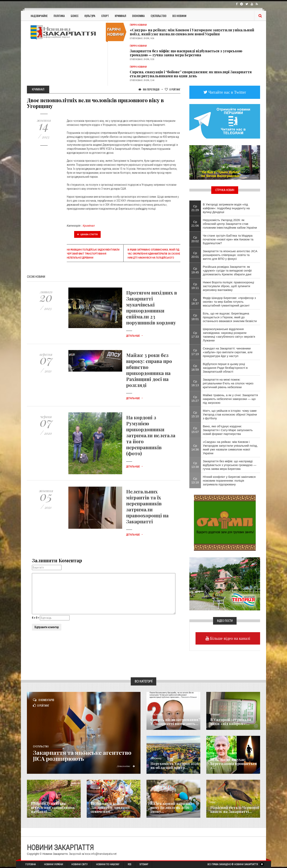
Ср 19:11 (195, 286)
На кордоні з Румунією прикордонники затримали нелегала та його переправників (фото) (151, 435)
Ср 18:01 (195, 317)
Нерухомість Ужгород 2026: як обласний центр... (175, 766)
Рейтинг (173, 89)
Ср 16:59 (195, 368)
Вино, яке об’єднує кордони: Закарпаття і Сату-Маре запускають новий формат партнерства (228, 430)
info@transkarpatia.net (104, 854)
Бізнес (75, 16)
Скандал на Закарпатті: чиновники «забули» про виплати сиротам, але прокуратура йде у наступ (228, 352)
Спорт (105, 16)
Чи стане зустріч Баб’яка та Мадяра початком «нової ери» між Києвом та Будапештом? (228, 239)
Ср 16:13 (195, 383)
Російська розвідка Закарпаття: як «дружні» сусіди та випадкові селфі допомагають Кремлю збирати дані (227, 270)
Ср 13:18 (195, 480)
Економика (156, 759)
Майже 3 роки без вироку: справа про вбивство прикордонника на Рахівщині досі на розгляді (149, 370)
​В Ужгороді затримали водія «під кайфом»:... (231, 722)
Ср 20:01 (195, 255)
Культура (90, 16)
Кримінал (120, 16)
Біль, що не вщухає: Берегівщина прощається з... (234, 764)
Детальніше (135, 336)
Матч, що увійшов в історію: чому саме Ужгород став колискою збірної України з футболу (230, 414)
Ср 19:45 (195, 270)
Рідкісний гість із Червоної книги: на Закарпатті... (235, 809)
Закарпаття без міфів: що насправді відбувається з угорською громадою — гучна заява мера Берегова (186, 53)
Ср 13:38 (195, 465)
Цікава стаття (87, 234)
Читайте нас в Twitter (227, 92)
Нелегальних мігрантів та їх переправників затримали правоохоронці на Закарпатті (147, 506)
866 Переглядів (149, 89)
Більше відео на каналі (230, 638)
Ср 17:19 (195, 352)
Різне (213, 803)
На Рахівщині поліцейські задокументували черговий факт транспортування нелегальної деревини (93, 254)
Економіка (138, 16)
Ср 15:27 (195, 399)
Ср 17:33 (195, 335)
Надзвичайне (39, 16)
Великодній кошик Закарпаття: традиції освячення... (110, 807)
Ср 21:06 (195, 224)
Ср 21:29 (195, 208)
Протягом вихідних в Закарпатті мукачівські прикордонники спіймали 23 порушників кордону (152, 308)
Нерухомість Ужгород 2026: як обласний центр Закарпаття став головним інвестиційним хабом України (230, 224)
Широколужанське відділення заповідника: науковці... (53, 807)
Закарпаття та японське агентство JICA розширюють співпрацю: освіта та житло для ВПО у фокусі (230, 255)
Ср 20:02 (195, 239)
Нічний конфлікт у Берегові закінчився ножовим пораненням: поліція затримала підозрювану (229, 481)
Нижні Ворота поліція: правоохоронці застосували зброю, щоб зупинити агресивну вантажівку (229, 286)
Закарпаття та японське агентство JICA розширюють (85, 755)
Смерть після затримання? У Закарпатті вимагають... (175, 722)
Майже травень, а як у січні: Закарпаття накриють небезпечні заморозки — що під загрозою (230, 399)
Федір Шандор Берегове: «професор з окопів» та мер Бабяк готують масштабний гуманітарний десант (229, 302)
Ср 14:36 (195, 447)
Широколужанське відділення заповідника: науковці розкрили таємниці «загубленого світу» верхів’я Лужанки (229, 335)
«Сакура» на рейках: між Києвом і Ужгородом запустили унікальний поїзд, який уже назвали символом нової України (192, 32)
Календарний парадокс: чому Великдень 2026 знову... (172, 807)
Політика (59, 16)
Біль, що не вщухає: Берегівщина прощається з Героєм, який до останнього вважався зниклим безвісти (230, 317)
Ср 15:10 (195, 414)
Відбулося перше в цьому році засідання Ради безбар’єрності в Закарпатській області (225, 368)
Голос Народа (157, 715)
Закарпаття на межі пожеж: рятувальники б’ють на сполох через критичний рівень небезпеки (228, 383)
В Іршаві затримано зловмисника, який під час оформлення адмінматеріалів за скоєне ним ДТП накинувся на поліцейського (154, 254)
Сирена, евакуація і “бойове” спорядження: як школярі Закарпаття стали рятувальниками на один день (191, 74)
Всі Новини (179, 16)
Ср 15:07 (195, 430)
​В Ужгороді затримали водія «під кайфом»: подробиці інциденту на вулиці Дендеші (226, 208)
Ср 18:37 (195, 302)
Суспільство (159, 16)
